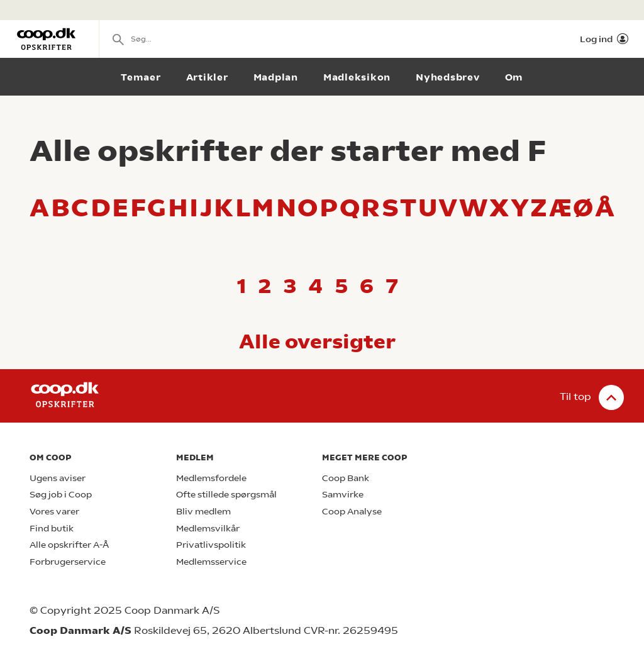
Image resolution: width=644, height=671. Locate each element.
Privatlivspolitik (211, 545)
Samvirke (343, 495)
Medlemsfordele (211, 478)
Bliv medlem (203, 512)
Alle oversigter (317, 341)
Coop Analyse (352, 512)
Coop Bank (346, 478)
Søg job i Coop (61, 495)
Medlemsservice (211, 562)
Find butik (52, 529)
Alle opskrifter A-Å (69, 545)
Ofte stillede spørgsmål (226, 495)
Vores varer (54, 512)
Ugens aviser (58, 478)
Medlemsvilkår (208, 529)
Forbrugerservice (68, 562)
